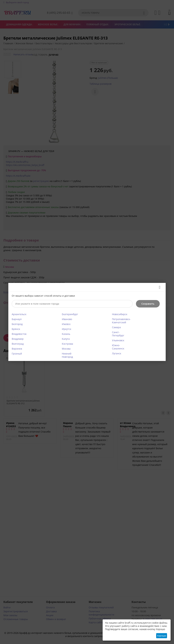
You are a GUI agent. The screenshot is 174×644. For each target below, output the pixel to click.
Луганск (117, 353)
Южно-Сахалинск (118, 347)
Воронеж (17, 349)
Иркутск (67, 329)
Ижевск (66, 324)
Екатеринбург (70, 314)
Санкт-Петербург (118, 334)
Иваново (67, 319)
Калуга (66, 339)
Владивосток (19, 334)
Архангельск (19, 314)
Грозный (17, 354)
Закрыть (158, 287)
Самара (116, 327)
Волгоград (18, 344)
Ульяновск (118, 340)
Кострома (67, 344)
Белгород (17, 324)
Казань (66, 334)
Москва (66, 349)
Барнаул (17, 319)
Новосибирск (120, 314)
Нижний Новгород (67, 355)
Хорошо (162, 636)
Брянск (16, 329)
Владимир (18, 339)
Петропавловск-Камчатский (121, 321)
